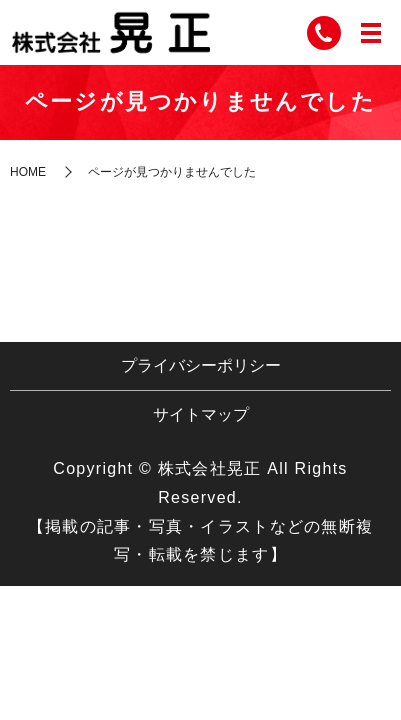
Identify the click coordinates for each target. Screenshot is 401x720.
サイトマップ (201, 414)
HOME (28, 172)
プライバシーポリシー (201, 365)
